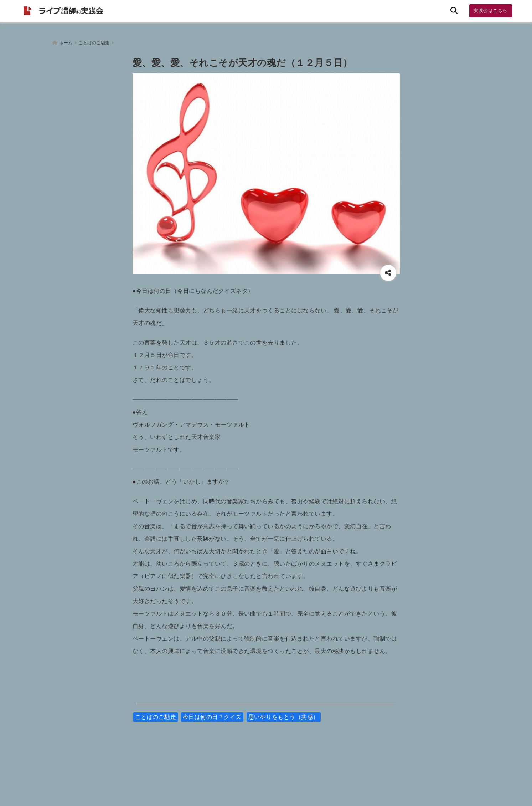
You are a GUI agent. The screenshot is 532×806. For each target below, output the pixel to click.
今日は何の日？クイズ (212, 714)
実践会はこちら (490, 11)
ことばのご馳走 (156, 714)
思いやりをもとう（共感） (284, 714)
